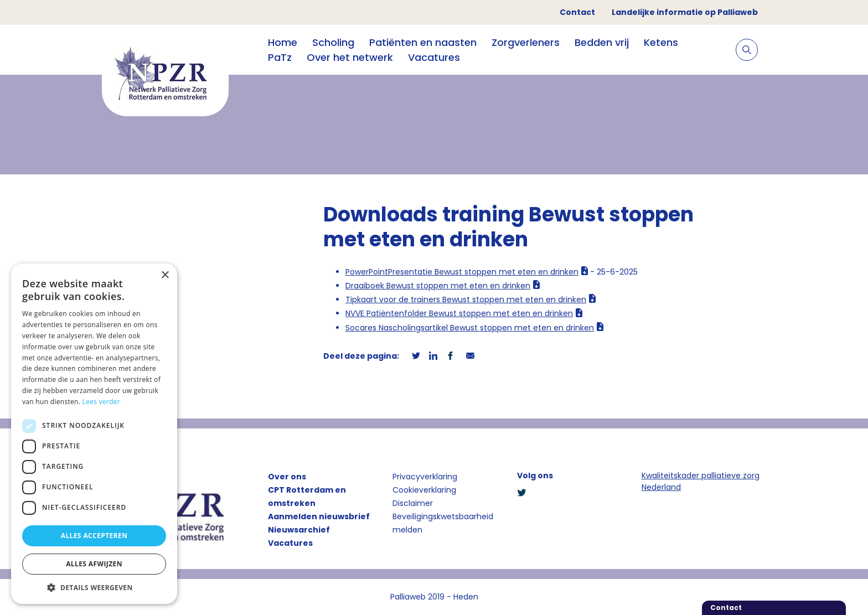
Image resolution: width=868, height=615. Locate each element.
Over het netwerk (350, 57)
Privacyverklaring (425, 477)
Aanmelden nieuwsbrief (319, 516)
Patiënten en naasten (423, 42)
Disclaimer (413, 503)
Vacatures (434, 57)
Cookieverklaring (424, 490)
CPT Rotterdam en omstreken (307, 497)
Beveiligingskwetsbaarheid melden (443, 523)
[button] (94, 587)
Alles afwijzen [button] (94, 564)
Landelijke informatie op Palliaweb (685, 12)
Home (283, 42)
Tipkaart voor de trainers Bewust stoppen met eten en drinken (466, 299)
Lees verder (102, 402)
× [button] (165, 275)
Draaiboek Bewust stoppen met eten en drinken (438, 286)
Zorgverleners (526, 42)
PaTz (280, 57)
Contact (577, 12)
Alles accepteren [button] (94, 536)
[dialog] (94, 434)
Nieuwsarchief (299, 530)
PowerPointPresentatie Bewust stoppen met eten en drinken (462, 272)
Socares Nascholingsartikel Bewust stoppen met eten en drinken (470, 328)
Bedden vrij (602, 42)
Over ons (287, 477)
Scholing (333, 42)
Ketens (661, 42)
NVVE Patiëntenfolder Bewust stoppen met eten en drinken (459, 313)
